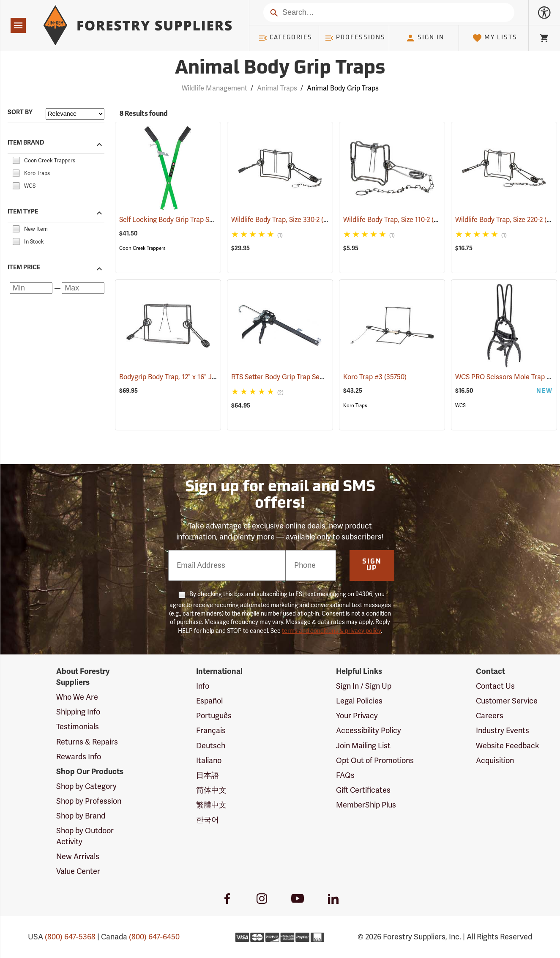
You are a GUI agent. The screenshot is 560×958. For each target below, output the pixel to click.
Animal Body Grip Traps (343, 88)
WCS (460, 405)
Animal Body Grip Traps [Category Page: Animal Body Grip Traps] (280, 69)
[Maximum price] (83, 288)
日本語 (208, 775)
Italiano (209, 761)
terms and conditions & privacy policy (331, 631)
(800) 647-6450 (154, 937)
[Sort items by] (75, 114)
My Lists (495, 38)
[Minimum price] (31, 288)
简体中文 (211, 790)
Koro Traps (355, 405)
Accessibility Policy (369, 731)
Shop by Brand (81, 816)
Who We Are (77, 697)
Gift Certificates (363, 790)
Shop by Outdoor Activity (85, 836)
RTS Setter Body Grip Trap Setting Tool (302, 377)
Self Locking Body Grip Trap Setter (183, 220)
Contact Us (495, 686)
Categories (285, 38)
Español (209, 701)
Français (211, 731)
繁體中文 (211, 805)
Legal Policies (359, 701)
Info (203, 686)
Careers (490, 716)
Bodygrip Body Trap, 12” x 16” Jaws (183, 377)
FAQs (345, 775)
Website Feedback (508, 746)
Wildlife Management (214, 88)
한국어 (208, 820)
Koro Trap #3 (375, 377)
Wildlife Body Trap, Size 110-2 (398, 219)
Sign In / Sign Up (364, 686)
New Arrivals (78, 857)
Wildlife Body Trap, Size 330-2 (287, 219)
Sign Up (372, 565)
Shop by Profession (89, 801)
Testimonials (78, 727)
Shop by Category (86, 786)
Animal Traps (277, 88)
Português (214, 716)
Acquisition (495, 761)
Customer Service (507, 701)
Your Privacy (357, 716)
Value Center (78, 871)
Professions (355, 38)
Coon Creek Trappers (142, 248)
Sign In (425, 38)
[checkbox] (16, 159)
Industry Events (503, 731)
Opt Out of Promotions (375, 761)
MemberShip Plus (366, 805)
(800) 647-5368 (70, 937)
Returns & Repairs (87, 742)
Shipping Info (78, 712)
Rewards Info (79, 757)
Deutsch (211, 746)
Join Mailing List (363, 746)
